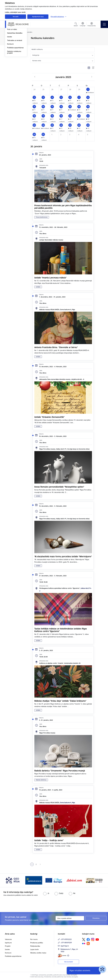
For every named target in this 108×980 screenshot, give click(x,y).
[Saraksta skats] (93, 68)
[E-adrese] (62, 956)
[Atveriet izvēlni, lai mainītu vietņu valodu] (83, 25)
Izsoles (10, 62)
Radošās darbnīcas (41, 780)
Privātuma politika (37, 943)
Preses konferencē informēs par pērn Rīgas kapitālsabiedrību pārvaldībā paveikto (63, 207)
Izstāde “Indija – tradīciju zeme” (49, 840)
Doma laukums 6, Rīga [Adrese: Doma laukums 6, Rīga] (67, 803)
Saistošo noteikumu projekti (14, 77)
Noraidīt (16, 17)
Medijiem (10, 46)
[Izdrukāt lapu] (100, 37)
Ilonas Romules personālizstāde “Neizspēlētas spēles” (59, 487)
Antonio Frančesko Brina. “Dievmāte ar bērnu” (56, 347)
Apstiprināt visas (38, 17)
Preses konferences (42, 217)
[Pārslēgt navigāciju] (104, 24)
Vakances (8, 939)
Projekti (8, 946)
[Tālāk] (100, 880)
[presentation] (18, 904)
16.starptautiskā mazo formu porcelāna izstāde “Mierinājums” (63, 556)
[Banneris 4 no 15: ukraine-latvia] (54, 880)
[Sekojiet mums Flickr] (84, 943)
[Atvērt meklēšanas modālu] (76, 25)
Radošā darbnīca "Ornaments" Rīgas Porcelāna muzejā (60, 771)
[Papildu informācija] (68, 956)
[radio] (46, 893)
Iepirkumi (8, 943)
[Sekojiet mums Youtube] (97, 939)
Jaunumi (10, 38)
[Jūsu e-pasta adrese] (70, 918)
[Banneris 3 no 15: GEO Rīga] (34, 880)
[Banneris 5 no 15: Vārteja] (74, 880)
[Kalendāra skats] (89, 68)
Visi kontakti (69, 962)
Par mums (34, 939)
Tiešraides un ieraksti (15, 66)
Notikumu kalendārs (14, 42)
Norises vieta (37, 61)
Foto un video (12, 55)
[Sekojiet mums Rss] (88, 944)
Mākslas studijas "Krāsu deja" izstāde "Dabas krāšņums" (60, 701)
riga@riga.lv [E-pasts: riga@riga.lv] (65, 946)
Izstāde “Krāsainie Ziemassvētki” (49, 417)
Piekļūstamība (35, 946)
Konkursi (10, 69)
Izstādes (38, 287)
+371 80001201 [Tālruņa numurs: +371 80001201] (66, 943)
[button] (90, 91)
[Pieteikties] (96, 918)
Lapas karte (34, 949)
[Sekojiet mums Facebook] (88, 940)
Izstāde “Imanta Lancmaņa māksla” (50, 278)
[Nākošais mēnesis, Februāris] (92, 77)
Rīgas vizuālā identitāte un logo (15, 50)
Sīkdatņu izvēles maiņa (38, 953)
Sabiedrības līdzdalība (15, 58)
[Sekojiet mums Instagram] (93, 940)
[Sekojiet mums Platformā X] (84, 940)
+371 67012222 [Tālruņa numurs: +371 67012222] (66, 939)
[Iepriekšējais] (8, 880)
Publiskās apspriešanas (15, 73)
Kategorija (36, 55)
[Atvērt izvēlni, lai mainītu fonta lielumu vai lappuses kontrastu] (92, 25)
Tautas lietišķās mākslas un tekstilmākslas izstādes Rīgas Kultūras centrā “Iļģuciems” (61, 630)
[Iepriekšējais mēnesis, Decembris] (35, 77)
